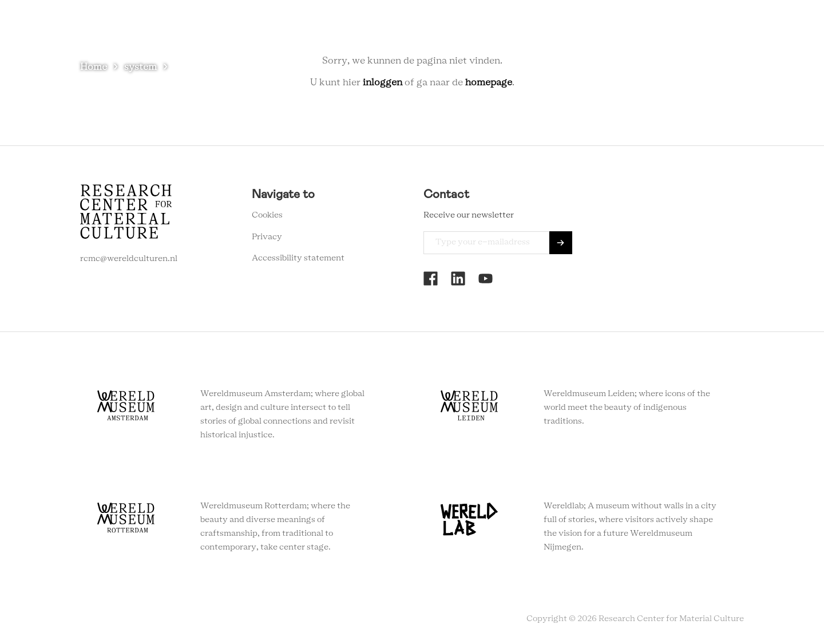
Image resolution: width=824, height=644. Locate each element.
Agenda (508, 28)
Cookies (267, 215)
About (553, 28)
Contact (600, 28)
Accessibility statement (298, 258)
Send (561, 243)
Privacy (267, 237)
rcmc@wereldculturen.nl (129, 259)
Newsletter (656, 28)
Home (94, 67)
